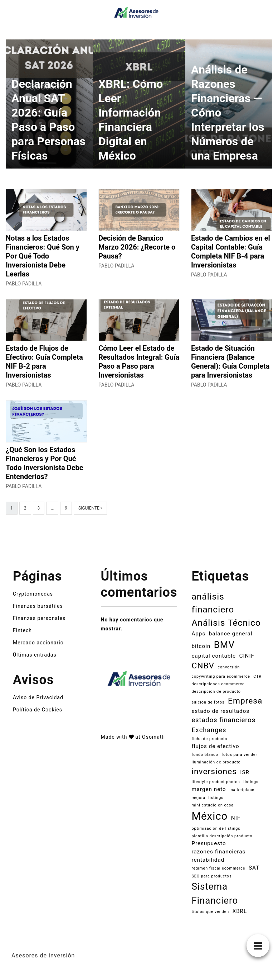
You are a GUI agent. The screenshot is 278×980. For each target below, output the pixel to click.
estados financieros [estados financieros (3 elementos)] (223, 720)
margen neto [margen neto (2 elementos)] (209, 789)
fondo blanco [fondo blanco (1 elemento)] (205, 755)
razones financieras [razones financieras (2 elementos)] (218, 852)
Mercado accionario (38, 643)
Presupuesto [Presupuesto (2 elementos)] (209, 843)
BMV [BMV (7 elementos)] (224, 645)
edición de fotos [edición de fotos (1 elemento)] (208, 702)
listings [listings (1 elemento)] (251, 782)
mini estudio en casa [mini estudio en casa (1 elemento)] (213, 805)
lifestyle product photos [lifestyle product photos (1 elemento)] (216, 782)
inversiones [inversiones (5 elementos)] (214, 771)
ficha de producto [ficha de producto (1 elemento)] (209, 739)
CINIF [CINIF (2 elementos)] (247, 656)
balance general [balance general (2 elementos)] (231, 634)
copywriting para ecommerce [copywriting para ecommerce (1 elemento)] (221, 676)
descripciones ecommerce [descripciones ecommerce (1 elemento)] (218, 684)
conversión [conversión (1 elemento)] (229, 667)
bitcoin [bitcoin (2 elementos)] (201, 646)
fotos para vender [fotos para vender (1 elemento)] (239, 755)
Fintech (22, 630)
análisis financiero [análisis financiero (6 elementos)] (213, 603)
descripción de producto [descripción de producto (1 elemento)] (216, 692)
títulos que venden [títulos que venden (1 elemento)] (210, 912)
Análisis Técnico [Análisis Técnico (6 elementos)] (226, 623)
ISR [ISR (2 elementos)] (245, 772)
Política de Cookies (38, 710)
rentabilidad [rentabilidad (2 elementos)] (208, 860)
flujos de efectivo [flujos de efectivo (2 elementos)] (215, 746)
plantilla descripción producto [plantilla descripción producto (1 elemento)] (222, 836)
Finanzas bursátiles (38, 606)
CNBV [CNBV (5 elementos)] (203, 666)
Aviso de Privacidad (38, 697)
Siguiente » (90, 508)
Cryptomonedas (33, 594)
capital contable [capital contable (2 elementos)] (214, 656)
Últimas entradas (35, 655)
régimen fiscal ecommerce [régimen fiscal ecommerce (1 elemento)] (218, 868)
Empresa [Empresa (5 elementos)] (245, 701)
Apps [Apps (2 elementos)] (198, 634)
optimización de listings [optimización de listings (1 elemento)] (216, 828)
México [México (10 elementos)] (209, 816)
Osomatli (153, 737)
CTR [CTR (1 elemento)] (257, 676)
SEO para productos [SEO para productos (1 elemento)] (211, 876)
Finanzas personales (39, 618)
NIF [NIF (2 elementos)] (236, 818)
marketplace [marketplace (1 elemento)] (242, 790)
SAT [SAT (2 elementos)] (254, 868)
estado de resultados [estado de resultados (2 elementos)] (220, 711)
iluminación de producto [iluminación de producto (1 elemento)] (216, 762)
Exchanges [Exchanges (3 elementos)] (209, 730)
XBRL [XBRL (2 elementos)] (240, 911)
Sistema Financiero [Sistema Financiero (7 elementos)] (215, 893)
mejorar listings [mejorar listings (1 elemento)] (207, 798)
